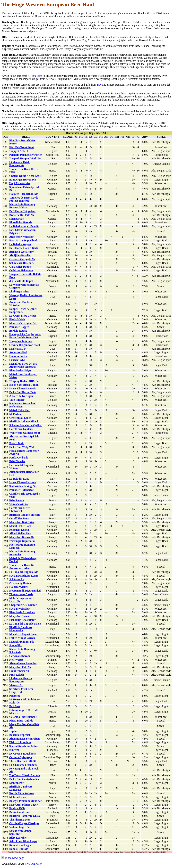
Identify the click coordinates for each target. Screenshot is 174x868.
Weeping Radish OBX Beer (25, 381)
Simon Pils (15, 645)
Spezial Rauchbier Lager (24, 576)
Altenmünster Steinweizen (24, 739)
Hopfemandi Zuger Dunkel (25, 591)
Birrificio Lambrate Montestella (21, 629)
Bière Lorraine (18, 838)
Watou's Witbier (19, 504)
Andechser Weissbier (21, 237)
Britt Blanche (17, 461)
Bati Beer (15, 706)
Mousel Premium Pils (22, 642)
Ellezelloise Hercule (20, 222)
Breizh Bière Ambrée (21, 793)
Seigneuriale (16, 219)
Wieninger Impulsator (22, 541)
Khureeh (14, 750)
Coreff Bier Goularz (21, 429)
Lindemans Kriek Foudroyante (19, 164)
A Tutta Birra (35, 76)
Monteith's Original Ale (23, 323)
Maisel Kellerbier (19, 410)
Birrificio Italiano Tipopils (24, 515)
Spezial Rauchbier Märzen (25, 746)
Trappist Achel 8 (19, 151)
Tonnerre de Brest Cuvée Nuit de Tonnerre (24, 199)
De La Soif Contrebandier (24, 779)
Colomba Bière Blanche (23, 717)
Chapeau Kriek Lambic (23, 605)
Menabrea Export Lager (23, 634)
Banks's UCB (17, 808)
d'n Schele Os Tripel (21, 281)
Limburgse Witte (19, 292)
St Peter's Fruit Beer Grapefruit (21, 690)
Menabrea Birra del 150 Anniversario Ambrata (23, 365)
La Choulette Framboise (23, 765)
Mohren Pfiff (17, 783)
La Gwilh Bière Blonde (23, 316)
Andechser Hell (18, 352)
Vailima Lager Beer (20, 827)
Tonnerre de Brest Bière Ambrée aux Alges (23, 567)
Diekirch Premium (20, 742)
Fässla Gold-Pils (19, 458)
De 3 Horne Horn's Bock (23, 248)
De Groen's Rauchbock (23, 754)
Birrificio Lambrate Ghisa (24, 816)
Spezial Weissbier (19, 609)
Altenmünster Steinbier (23, 663)
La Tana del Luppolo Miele (25, 624)
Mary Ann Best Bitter (22, 522)
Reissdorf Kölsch (19, 530)
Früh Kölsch (16, 675)
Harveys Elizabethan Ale (24, 194)
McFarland (16, 414)
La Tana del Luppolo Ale (24, 572)
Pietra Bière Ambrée (21, 721)
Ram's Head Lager (20, 845)
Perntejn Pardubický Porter (25, 155)
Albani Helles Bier (20, 533)
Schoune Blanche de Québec (25, 425)
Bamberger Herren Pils (23, 180)
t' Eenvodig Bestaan (21, 583)
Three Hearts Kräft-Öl (22, 761)
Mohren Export (18, 797)
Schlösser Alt (17, 579)
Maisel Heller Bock (20, 526)
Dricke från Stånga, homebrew (21, 832)
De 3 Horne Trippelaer (22, 211)
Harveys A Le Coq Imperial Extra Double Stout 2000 (25, 336)
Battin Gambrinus (20, 812)
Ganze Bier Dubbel (20, 267)
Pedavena (15, 696)
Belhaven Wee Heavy (21, 252)
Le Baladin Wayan (20, 244)
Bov (99, 85)
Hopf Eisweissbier (20, 183)
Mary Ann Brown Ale (22, 537)
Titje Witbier (17, 400)
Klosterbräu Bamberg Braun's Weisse (22, 206)
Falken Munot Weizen (22, 638)
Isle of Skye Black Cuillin (24, 385)
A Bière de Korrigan (21, 396)
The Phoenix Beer (20, 820)
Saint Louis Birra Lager (23, 841)
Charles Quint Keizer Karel (25, 176)
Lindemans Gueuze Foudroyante (20, 680)
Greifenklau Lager (20, 418)
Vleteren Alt (16, 685)
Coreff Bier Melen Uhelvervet (20, 509)
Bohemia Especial (19, 735)
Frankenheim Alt (19, 671)
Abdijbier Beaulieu (20, 255)
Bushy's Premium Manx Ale (25, 801)
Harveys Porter (18, 356)
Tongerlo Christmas (21, 341)
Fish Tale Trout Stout (21, 147)
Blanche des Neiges (20, 370)
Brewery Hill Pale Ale (22, 215)
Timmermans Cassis (21, 594)
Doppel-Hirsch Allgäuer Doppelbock (23, 310)
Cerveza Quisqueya (20, 757)
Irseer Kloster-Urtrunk (23, 482)
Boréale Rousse (18, 331)
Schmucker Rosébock (22, 263)
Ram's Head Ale (19, 849)
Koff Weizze (16, 660)
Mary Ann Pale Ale (20, 667)
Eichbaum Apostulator (22, 620)
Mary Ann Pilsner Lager (23, 805)
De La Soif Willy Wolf (22, 447)
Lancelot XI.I (17, 360)
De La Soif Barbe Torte (23, 392)
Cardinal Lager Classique (24, 823)
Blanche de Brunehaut (22, 612)
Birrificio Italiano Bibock (24, 421)
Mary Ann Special (20, 616)
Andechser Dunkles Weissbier (20, 304)
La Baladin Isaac (19, 479)
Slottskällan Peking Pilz (23, 486)
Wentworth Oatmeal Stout (24, 433)
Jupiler (13, 731)
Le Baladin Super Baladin (24, 226)
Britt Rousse (16, 500)
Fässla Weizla (17, 319)
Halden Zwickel (18, 587)
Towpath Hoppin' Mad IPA (25, 158)
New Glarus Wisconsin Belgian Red (22, 231)
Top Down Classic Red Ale (24, 775)
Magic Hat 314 (18, 349)
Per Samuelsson (34, 864)
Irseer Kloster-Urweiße (23, 388)
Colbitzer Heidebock (21, 270)
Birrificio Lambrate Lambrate (21, 788)
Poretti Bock (16, 443)
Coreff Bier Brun (19, 518)
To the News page (13, 858)
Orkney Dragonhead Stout (25, 345)
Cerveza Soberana (20, 656)
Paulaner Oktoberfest (22, 490)
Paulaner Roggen (19, 327)
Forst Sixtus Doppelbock (23, 240)
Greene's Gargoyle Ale (22, 259)
